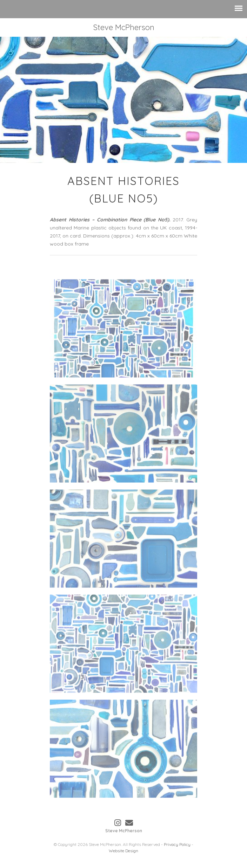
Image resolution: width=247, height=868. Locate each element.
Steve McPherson (124, 27)
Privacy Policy (177, 844)
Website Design (123, 851)
